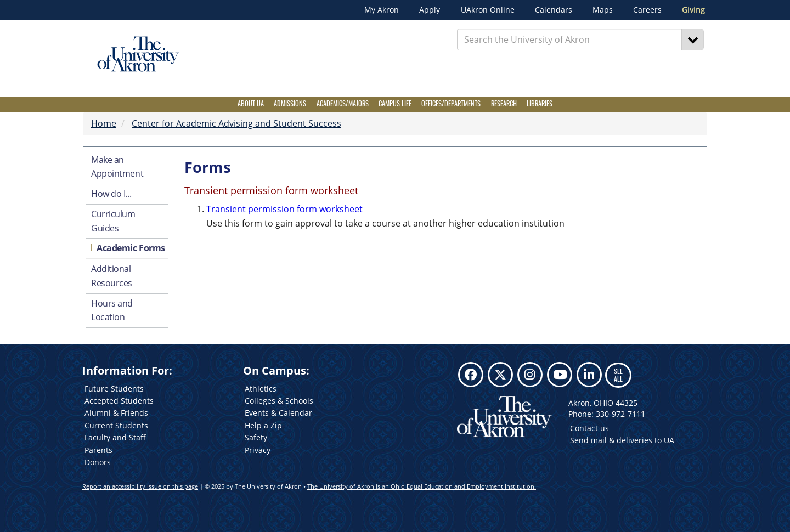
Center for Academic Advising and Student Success (236, 123)
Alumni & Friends (116, 413)
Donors (98, 462)
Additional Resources (112, 276)
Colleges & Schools (279, 401)
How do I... (111, 194)
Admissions (290, 103)
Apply (430, 10)
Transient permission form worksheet (284, 209)
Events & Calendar (278, 413)
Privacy (258, 450)
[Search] (693, 39)
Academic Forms (131, 248)
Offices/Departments (451, 103)
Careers (647, 10)
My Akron (382, 10)
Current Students (116, 425)
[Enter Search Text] (570, 39)
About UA (251, 103)
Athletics (261, 389)
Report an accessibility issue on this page (140, 486)
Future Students (114, 389)
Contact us (589, 428)
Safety (256, 437)
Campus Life (395, 103)
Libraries (540, 103)
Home (104, 123)
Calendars (554, 10)
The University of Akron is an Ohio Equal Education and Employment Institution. (422, 486)
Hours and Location (112, 310)
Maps (603, 10)
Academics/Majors (343, 103)
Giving (693, 10)
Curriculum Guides (113, 221)
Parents (98, 450)
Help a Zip (263, 425)
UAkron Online (488, 10)
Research (504, 103)
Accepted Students (119, 401)
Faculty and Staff (115, 437)
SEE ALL (618, 375)
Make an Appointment (117, 167)
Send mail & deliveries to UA (622, 440)
